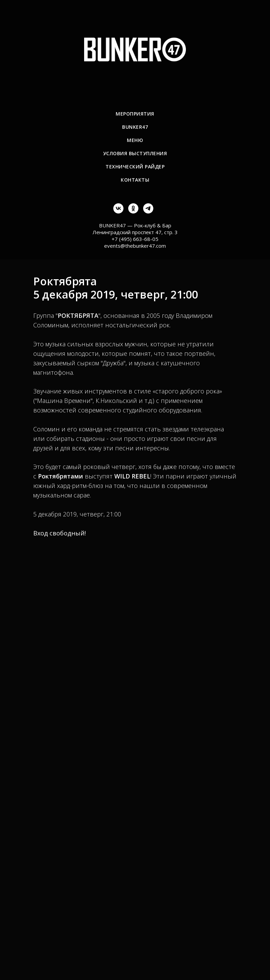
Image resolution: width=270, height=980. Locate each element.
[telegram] (148, 212)
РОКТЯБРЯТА (78, 315)
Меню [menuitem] (135, 140)
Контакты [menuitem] (135, 180)
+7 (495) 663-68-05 (135, 239)
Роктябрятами (61, 476)
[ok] (133, 212)
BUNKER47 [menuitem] (135, 127)
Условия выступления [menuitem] (135, 153)
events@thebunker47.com (135, 246)
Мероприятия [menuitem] (135, 114)
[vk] (118, 212)
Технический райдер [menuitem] (135, 167)
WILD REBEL (132, 476)
